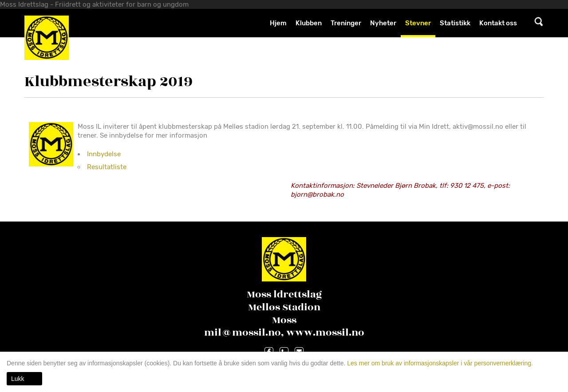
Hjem (278, 23)
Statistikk (455, 23)
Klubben (309, 23)
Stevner (418, 23)
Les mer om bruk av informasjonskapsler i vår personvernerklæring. (439, 363)
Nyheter (383, 23)
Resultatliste (107, 167)
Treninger (346, 23)
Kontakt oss (498, 23)
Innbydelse (104, 154)
